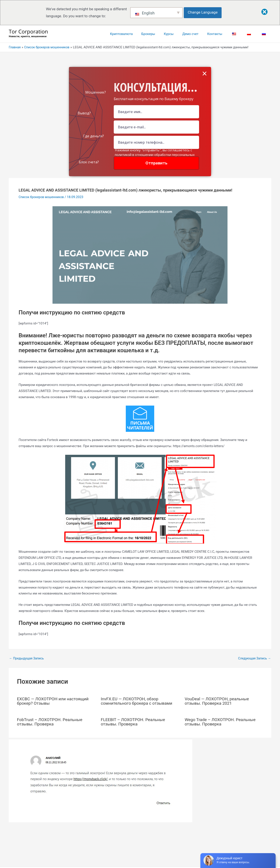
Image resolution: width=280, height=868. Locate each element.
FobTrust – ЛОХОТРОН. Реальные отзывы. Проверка (51, 722)
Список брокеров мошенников (42, 197)
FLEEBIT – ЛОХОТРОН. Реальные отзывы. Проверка (134, 722)
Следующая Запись (254, 658)
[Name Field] (156, 112)
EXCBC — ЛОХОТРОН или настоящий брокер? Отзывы (54, 701)
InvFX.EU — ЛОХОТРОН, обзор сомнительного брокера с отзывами (138, 701)
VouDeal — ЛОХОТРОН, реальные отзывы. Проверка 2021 (218, 701)
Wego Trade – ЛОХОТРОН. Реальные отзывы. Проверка (222, 722)
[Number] (156, 142)
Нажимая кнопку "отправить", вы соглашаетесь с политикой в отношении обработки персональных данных (155, 155)
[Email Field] (156, 127)
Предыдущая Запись (27, 658)
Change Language (204, 12)
